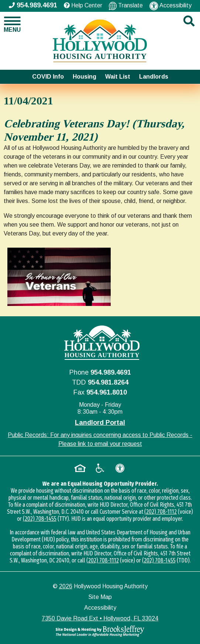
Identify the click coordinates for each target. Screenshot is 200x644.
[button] (17, 24)
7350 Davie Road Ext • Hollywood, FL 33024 (100, 618)
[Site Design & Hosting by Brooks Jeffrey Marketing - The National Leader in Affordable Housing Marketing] (100, 631)
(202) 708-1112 (161, 512)
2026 (66, 586)
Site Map (100, 597)
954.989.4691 (111, 372)
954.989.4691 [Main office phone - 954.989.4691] (33, 5)
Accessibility (170, 6)
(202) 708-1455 (40, 519)
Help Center (83, 5)
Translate (126, 6)
